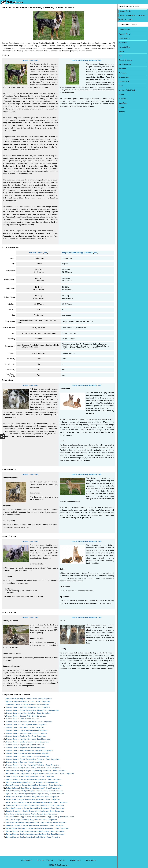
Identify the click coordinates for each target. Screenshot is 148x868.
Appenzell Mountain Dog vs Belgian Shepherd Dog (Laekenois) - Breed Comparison (37, 802)
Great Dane (123, 103)
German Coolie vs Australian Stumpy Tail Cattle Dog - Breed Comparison (33, 765)
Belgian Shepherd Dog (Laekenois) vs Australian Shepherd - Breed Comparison (35, 831)
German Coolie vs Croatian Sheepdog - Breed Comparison (28, 756)
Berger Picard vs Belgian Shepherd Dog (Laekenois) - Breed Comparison (33, 800)
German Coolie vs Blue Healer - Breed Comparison (25, 728)
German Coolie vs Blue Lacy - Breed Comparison (24, 762)
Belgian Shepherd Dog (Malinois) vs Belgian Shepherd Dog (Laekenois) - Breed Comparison (40, 774)
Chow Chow (123, 99)
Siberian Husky (124, 30)
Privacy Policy (27, 860)
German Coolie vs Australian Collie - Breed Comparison (26, 733)
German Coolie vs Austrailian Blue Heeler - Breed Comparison (29, 722)
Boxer (121, 86)
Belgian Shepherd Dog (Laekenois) (84, 60)
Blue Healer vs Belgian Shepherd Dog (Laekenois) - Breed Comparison (32, 782)
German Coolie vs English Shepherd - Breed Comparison (27, 730)
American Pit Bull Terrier (127, 90)
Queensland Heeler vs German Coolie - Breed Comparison (28, 704)
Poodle (121, 107)
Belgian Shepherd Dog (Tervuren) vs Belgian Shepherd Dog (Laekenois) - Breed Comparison (40, 817)
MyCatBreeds (91, 860)
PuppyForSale (75, 860)
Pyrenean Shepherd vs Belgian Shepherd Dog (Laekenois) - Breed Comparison (35, 794)
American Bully (124, 82)
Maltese (121, 51)
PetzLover (61, 860)
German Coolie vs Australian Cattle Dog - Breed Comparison (28, 713)
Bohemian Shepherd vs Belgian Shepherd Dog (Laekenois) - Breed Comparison (35, 808)
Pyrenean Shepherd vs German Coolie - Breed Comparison (28, 702)
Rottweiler (122, 69)
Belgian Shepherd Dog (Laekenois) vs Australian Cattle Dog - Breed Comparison (36, 834)
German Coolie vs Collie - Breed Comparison (23, 719)
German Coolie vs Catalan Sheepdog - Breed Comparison (27, 742)
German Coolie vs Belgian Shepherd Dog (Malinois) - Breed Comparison (33, 710)
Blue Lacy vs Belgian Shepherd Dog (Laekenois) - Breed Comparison (31, 820)
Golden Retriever (125, 64)
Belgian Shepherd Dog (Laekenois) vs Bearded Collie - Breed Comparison (33, 837)
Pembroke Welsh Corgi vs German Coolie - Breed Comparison (29, 699)
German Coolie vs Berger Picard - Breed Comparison (26, 748)
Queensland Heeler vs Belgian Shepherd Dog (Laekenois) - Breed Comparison (35, 805)
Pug (120, 56)
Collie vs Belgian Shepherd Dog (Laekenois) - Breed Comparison (30, 776)
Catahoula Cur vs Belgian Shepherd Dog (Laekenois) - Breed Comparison (33, 788)
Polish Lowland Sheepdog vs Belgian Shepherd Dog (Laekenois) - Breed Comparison (37, 828)
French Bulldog (124, 47)
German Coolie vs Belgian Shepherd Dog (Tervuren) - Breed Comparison (33, 759)
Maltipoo (122, 112)
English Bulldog (124, 38)
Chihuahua (122, 73)
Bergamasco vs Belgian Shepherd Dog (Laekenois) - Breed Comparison (32, 797)
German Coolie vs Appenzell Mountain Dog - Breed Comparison (29, 751)
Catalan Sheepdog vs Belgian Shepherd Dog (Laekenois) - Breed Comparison (35, 791)
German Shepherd (125, 60)
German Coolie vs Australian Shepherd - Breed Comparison (28, 707)
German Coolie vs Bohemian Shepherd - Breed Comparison (28, 753)
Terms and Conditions (45, 860)
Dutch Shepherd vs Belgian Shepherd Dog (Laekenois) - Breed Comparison (34, 779)
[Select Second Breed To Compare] (133, 15)
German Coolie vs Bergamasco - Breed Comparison (25, 745)
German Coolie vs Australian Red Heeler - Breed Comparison (29, 739)
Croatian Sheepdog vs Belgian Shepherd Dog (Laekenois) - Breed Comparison (35, 811)
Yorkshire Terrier (124, 34)
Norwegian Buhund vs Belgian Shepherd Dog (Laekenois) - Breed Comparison (35, 825)
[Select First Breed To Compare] (133, 11)
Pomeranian (123, 43)
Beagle (121, 95)
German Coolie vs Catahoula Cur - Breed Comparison (26, 736)
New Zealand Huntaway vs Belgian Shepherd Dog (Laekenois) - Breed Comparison (37, 823)
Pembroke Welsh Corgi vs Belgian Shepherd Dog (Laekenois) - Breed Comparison (36, 771)
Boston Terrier (124, 77)
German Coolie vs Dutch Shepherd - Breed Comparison (27, 725)
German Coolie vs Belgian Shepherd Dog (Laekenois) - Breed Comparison (33, 768)
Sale (36, 60)
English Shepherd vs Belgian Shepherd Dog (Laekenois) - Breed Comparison (34, 785)
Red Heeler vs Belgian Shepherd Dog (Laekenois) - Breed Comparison (32, 814)
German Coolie (28, 60)
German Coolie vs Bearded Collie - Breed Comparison (26, 716)
